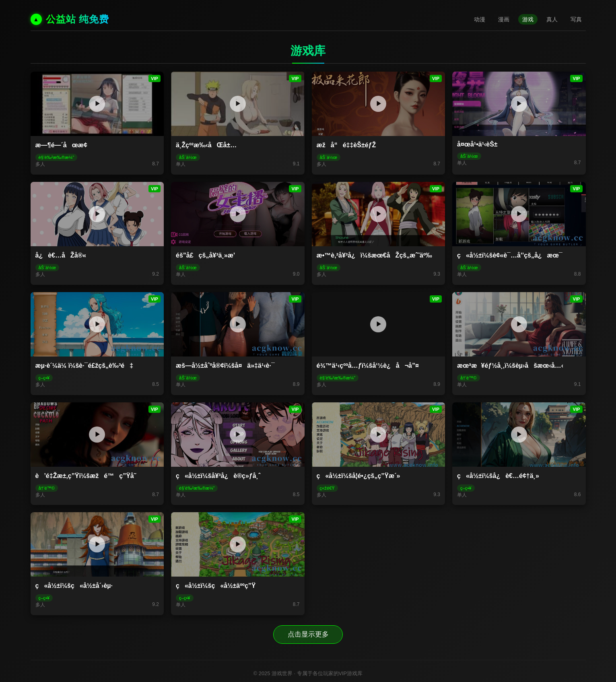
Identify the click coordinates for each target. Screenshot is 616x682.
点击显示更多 (308, 634)
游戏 (528, 19)
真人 (552, 19)
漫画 (504, 19)
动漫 (480, 19)
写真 (576, 19)
